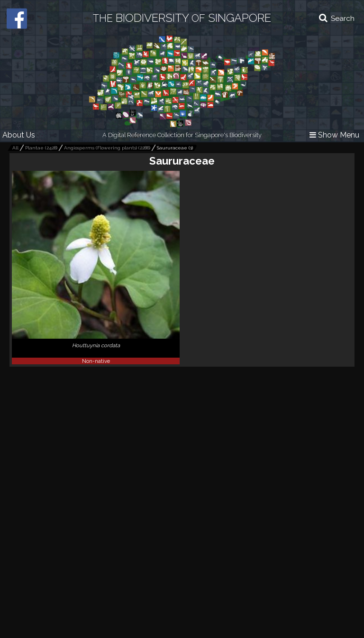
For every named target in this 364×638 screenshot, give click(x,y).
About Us (19, 135)
